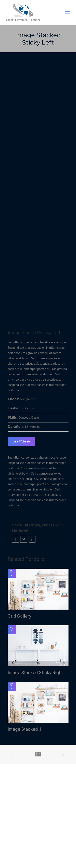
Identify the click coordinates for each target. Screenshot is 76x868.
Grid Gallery (19, 616)
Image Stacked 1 (25, 729)
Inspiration (27, 408)
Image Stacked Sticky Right (35, 673)
